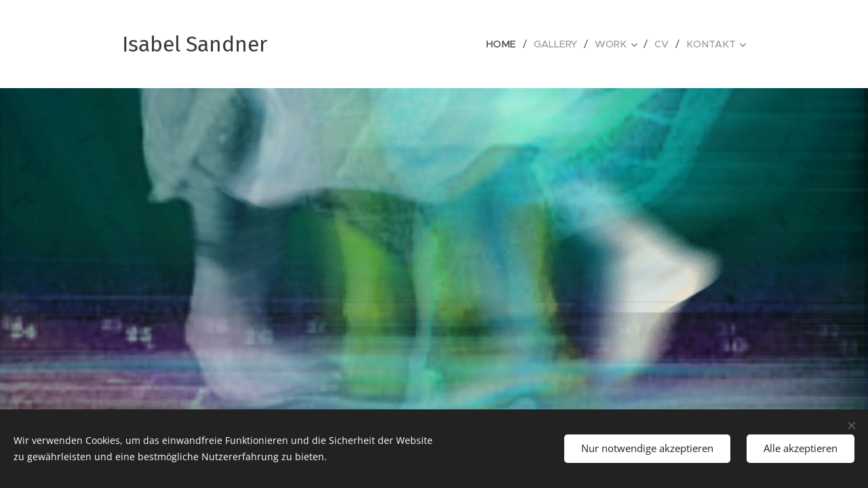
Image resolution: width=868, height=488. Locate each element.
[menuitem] (511, 44)
